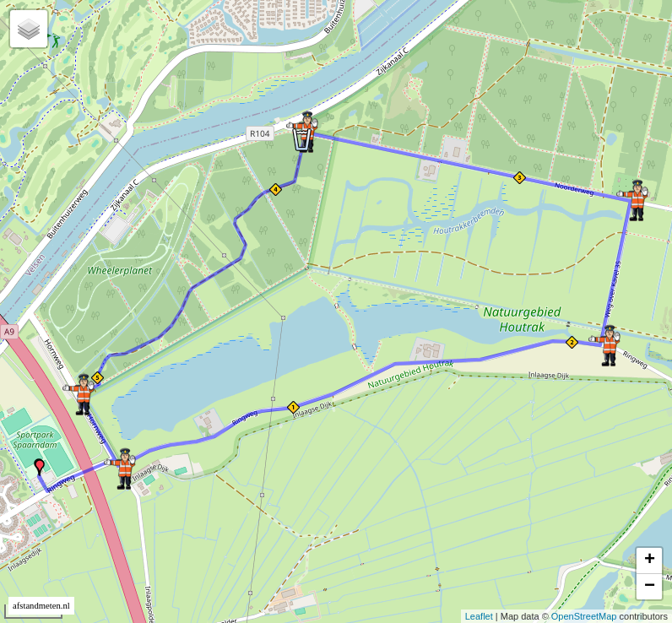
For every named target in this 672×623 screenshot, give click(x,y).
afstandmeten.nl (41, 606)
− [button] (650, 587)
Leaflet (479, 616)
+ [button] (650, 561)
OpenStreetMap (584, 616)
